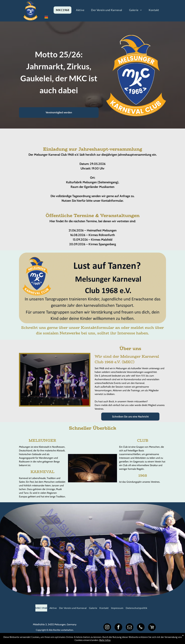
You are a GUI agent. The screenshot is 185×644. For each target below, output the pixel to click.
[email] (130, 628)
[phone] (141, 628)
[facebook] (118, 628)
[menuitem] (64, 10)
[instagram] (107, 628)
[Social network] (152, 628)
